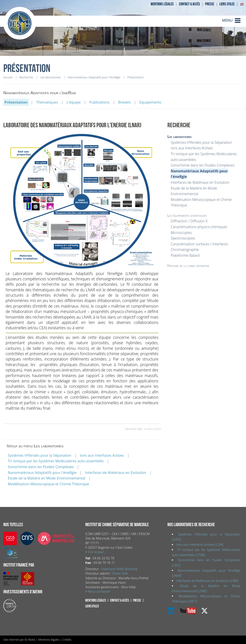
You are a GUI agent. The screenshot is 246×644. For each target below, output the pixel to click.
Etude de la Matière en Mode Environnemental (47, 478)
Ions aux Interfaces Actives (102, 455)
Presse (210, 4)
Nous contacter (99, 591)
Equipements (150, 102)
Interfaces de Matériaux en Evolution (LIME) (207, 581)
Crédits (67, 640)
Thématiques (47, 102)
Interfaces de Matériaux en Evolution (116, 473)
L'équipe (74, 102)
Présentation (16, 102)
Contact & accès (190, 4)
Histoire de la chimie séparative (188, 266)
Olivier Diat (120, 573)
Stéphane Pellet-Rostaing (119, 569)
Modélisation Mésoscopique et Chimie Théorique (48, 484)
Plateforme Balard (185, 255)
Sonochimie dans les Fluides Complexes (41, 467)
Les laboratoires (179, 137)
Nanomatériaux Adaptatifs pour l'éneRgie (42, 473)
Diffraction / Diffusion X (189, 221)
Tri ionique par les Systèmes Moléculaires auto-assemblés (56, 461)
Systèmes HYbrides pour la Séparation (40, 455)
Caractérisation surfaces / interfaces (199, 244)
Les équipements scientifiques (187, 215)
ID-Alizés (30, 640)
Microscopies (181, 233)
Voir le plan (96, 552)
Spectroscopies (183, 238)
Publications (99, 102)
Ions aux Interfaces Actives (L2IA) (200, 545)
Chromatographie (185, 250)
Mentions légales (162, 4)
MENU (227, 20)
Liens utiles (227, 4)
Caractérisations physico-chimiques (199, 227)
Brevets (124, 102)
